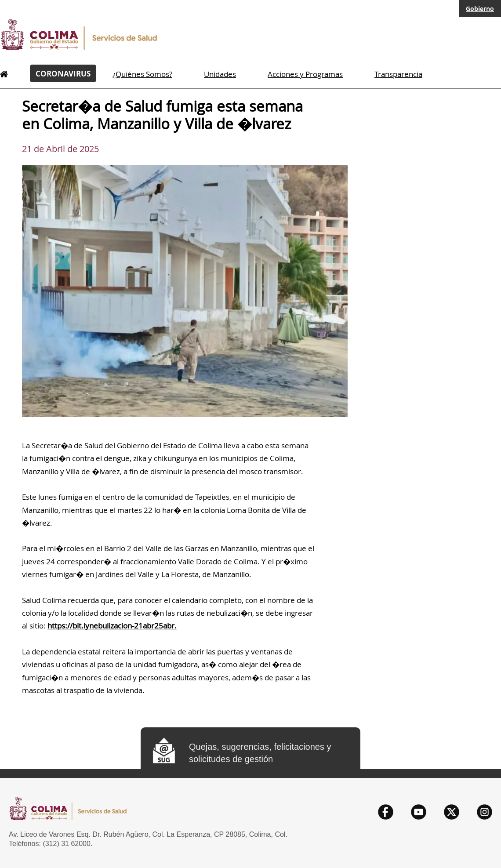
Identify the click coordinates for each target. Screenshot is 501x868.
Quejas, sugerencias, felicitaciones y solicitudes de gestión (260, 753)
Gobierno (480, 9)
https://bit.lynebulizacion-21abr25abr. (112, 626)
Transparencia (398, 74)
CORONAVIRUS (63, 73)
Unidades (220, 74)
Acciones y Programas (305, 74)
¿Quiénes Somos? (142, 74)
